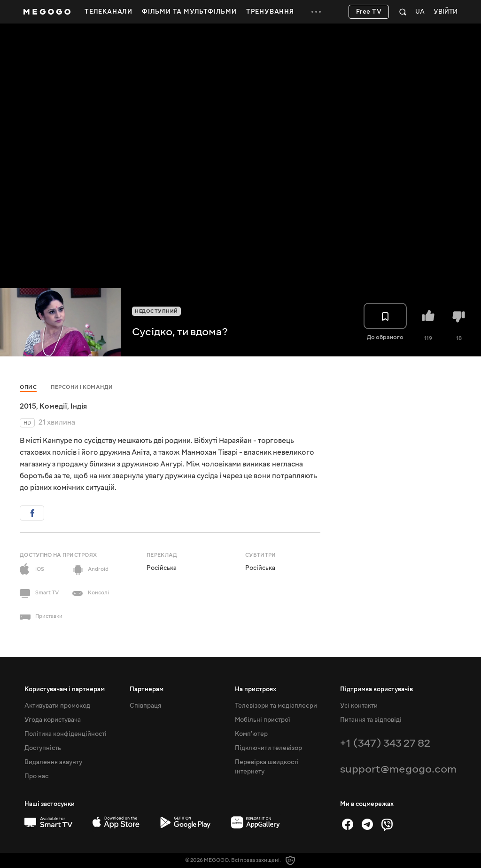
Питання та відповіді (371, 720)
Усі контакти (359, 706)
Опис (28, 387)
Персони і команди (82, 387)
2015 (28, 406)
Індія (79, 406)
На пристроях (256, 689)
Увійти (446, 12)
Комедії (53, 406)
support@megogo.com (398, 769)
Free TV (369, 12)
